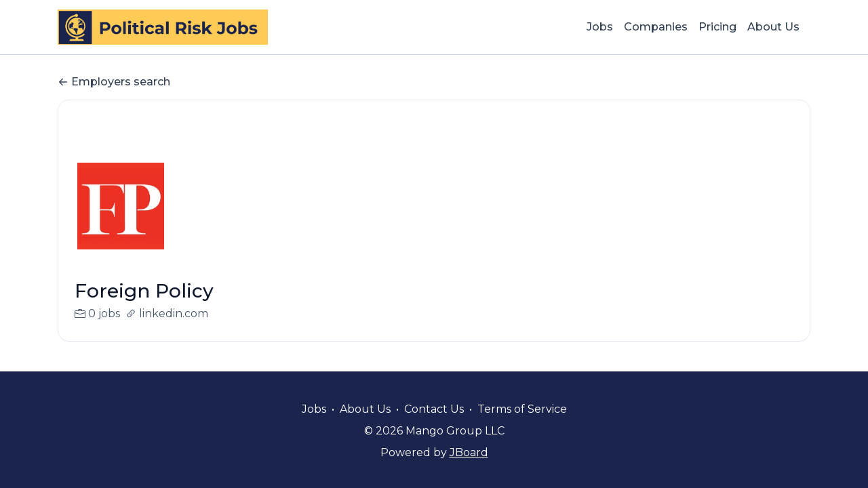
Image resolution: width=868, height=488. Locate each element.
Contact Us (434, 409)
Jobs (600, 27)
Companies (656, 27)
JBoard (469, 452)
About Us (773, 27)
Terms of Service (522, 409)
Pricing (717, 27)
